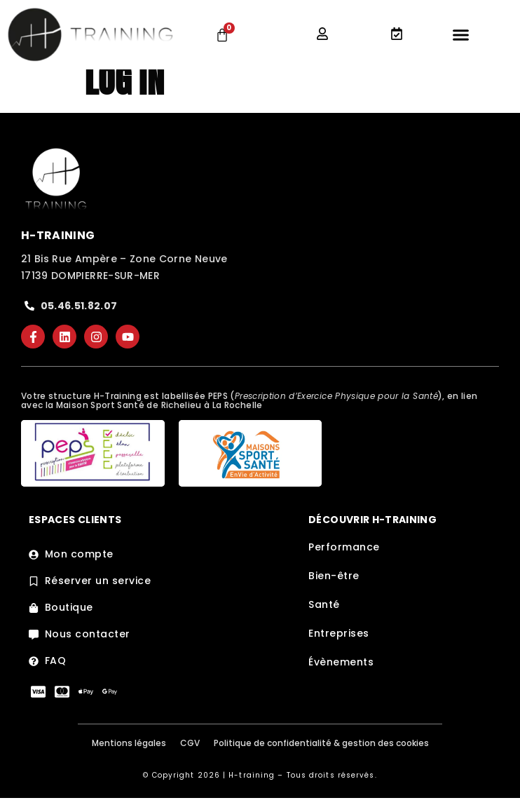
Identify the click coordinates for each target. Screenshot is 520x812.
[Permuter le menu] (461, 35)
